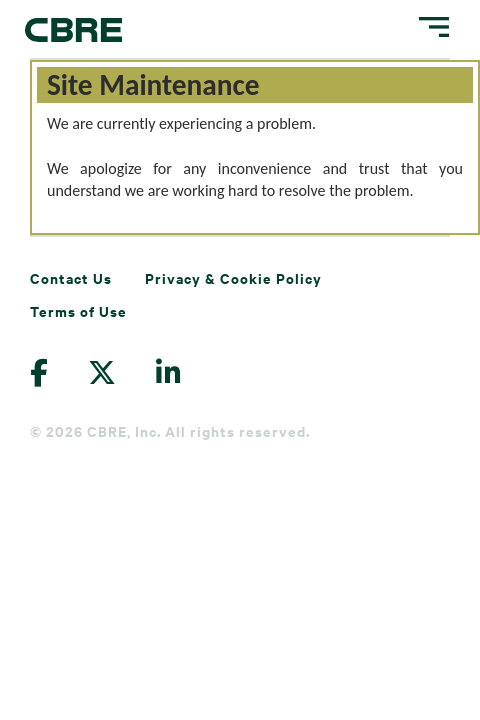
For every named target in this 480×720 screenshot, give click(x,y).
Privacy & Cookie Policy (233, 277)
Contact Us (71, 277)
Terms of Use (78, 310)
